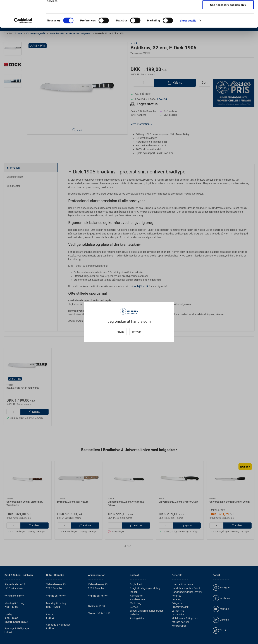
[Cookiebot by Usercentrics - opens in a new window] (23, 46)
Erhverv (137, 332)
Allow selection (228, 19)
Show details (188, 46)
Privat (120, 332)
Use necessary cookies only (228, 30)
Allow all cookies (228, 9)
